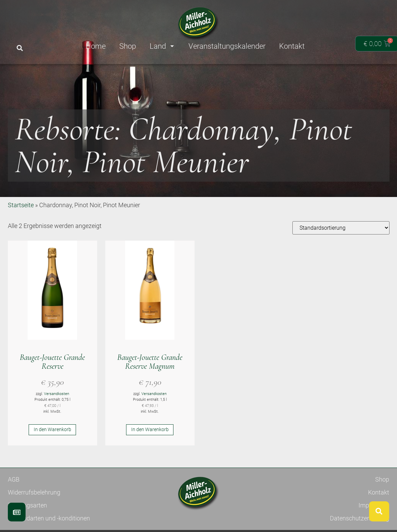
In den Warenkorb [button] (52, 454)
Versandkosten (57, 419)
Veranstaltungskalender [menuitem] (227, 46)
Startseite (21, 230)
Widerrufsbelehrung (34, 517)
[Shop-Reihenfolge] (341, 253)
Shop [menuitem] (128, 46)
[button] (20, 48)
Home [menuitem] (96, 46)
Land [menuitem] (162, 46)
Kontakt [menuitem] (292, 46)
